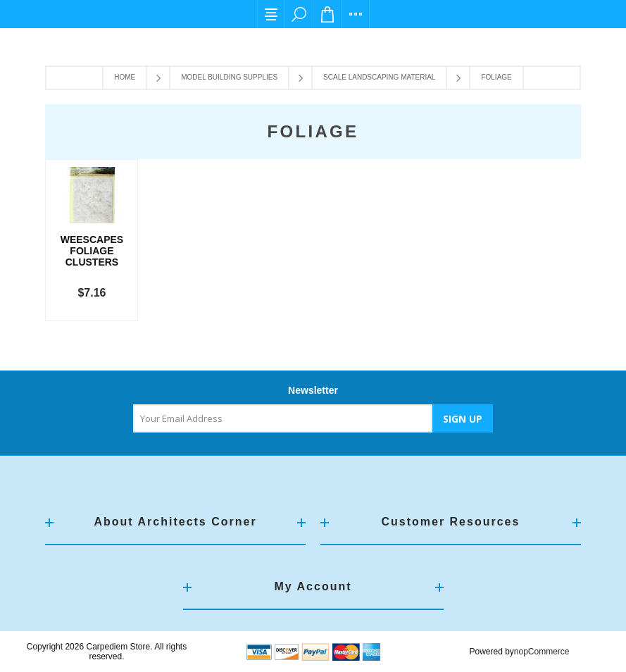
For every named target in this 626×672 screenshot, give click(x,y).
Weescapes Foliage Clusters (92, 251)
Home (125, 77)
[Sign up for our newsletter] (283, 418)
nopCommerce (542, 652)
